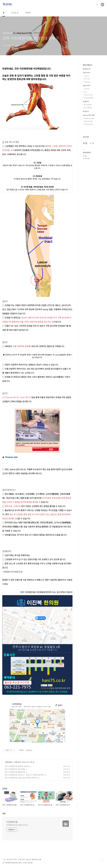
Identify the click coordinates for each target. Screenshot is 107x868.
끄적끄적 (87, 89)
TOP (102, 860)
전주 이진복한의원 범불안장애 (15, 772)
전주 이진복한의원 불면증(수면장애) (17, 766)
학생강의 (86, 101)
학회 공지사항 (88, 124)
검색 (97, 5)
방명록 (28, 13)
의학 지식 (18, 762)
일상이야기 (87, 86)
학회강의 (86, 111)
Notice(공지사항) (89, 115)
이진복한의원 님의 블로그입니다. (17, 825)
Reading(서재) (89, 98)
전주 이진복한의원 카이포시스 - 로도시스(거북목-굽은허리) (24, 775)
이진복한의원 (12, 822)
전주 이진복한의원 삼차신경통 (15, 769)
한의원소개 (87, 69)
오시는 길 (15, 13)
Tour (85, 92)
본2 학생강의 (88, 105)
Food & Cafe (88, 95)
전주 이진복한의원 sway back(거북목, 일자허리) (21, 778)
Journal (86, 76)
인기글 (92, 143)
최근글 (85, 143)
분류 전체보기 (88, 65)
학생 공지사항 (88, 121)
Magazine (87, 82)
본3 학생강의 (88, 108)
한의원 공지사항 (89, 118)
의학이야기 (9, 762)
